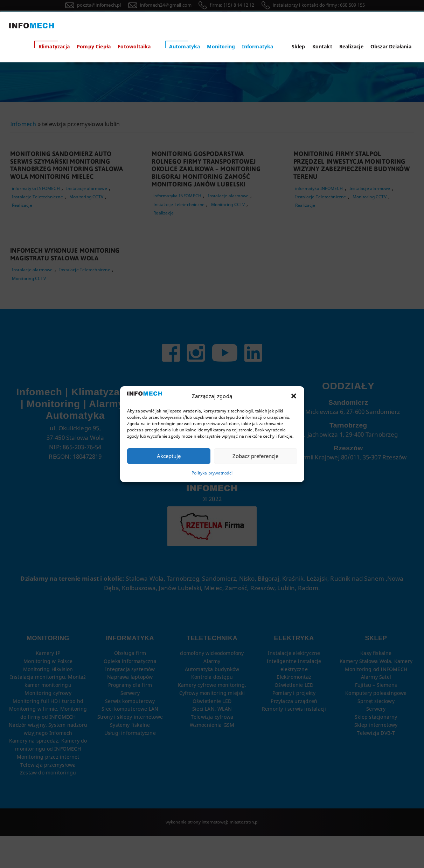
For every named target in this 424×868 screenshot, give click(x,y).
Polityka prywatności (212, 473)
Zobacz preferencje (255, 456)
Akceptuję (169, 456)
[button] (294, 396)
